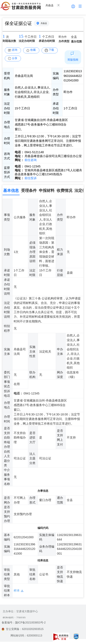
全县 (74, 37)
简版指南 (73, 60)
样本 (17, 591)
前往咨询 (30, 160)
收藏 (33, 50)
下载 (51, 50)
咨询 (15, 50)
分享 (15, 58)
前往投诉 (30, 178)
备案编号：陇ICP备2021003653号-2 (24, 622)
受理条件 (29, 190)
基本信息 (11, 190)
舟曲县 (44, 23)
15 (21, 36)
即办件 (63, 37)
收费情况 (64, 190)
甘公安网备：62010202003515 (23, 629)
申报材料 (47, 190)
